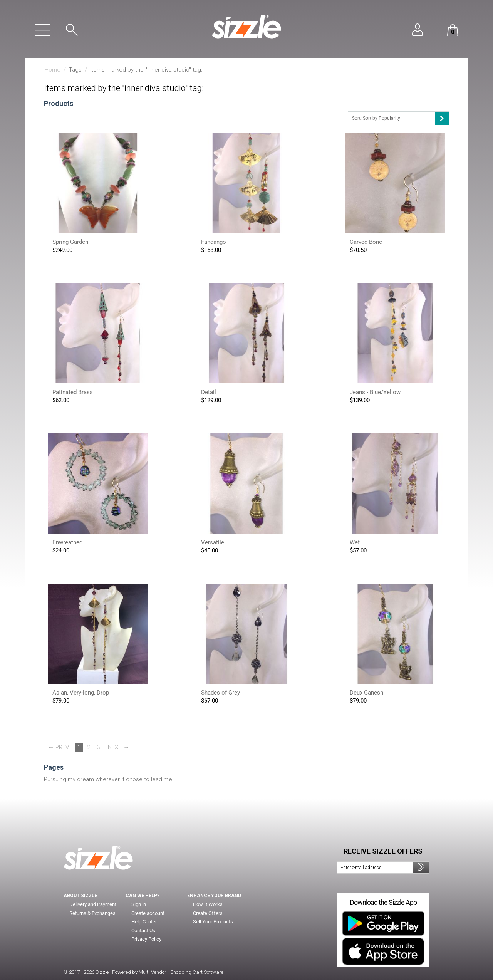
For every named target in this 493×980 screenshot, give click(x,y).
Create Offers (208, 913)
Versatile (213, 542)
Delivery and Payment (93, 904)
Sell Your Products (214, 922)
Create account (148, 913)
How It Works (208, 904)
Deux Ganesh (366, 693)
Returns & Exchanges (93, 913)
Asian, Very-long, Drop (81, 693)
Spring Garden (70, 242)
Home (53, 70)
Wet (355, 542)
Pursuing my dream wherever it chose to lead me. (109, 779)
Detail (209, 392)
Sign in (139, 904)
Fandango (214, 242)
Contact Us (143, 931)
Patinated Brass (73, 392)
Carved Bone (366, 242)
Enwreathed (67, 542)
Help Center (145, 922)
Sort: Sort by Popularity (400, 118)
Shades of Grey (221, 693)
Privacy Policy (147, 939)
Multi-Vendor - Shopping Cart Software (181, 972)
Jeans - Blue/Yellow (375, 392)
